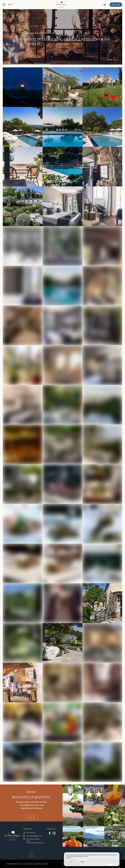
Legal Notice (38, 864)
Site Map (46, 864)
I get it (72, 862)
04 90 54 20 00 (31, 833)
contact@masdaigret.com (34, 836)
